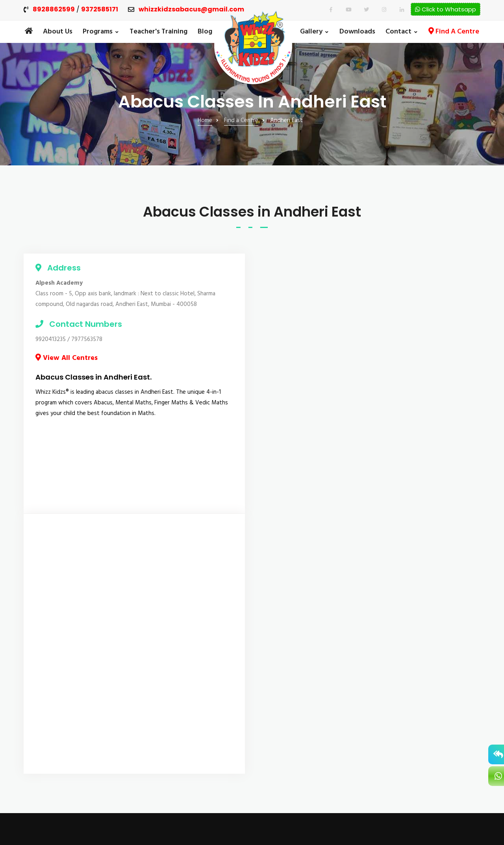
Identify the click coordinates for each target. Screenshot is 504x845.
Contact (398, 32)
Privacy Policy (287, 736)
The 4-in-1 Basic (169, 676)
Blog (205, 32)
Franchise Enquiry (292, 673)
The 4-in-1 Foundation (179, 622)
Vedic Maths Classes (177, 706)
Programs (98, 32)
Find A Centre (454, 32)
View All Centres (67, 358)
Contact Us (284, 724)
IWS (476, 818)
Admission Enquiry (293, 648)
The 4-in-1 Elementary (179, 652)
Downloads (357, 32)
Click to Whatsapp (446, 9)
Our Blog (281, 623)
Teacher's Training (158, 32)
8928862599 (54, 10)
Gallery (311, 32)
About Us (58, 32)
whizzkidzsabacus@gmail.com (191, 10)
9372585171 (100, 10)
